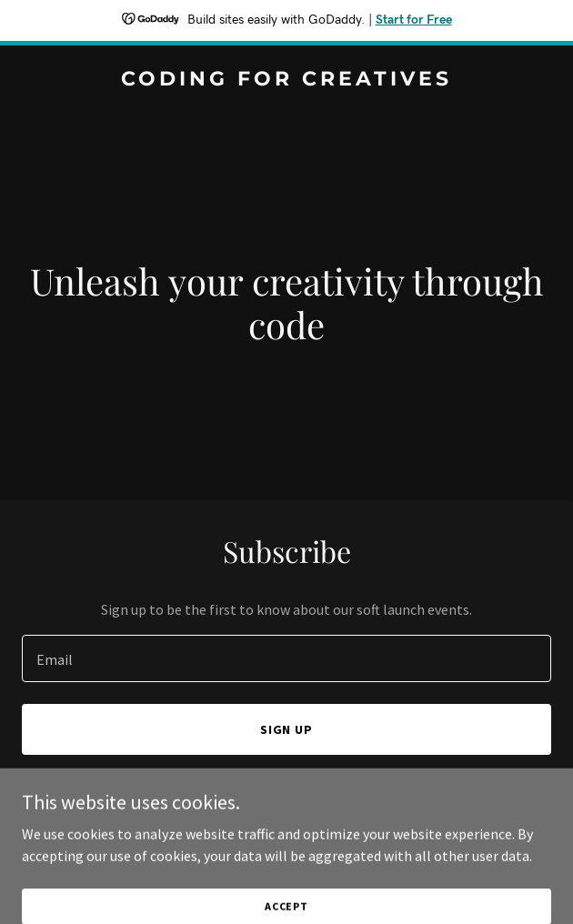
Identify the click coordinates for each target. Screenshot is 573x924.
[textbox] (286, 658)
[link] (286, 80)
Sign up (287, 729)
